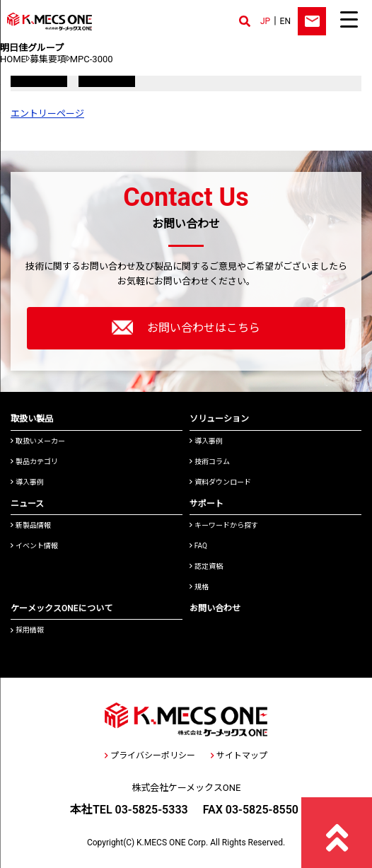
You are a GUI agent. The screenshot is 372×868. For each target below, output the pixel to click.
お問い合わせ (215, 608)
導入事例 (27, 482)
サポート (207, 504)
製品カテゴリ (34, 462)
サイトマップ (239, 756)
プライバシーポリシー (150, 756)
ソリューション (219, 419)
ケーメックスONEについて (62, 608)
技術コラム (210, 462)
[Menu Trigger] (349, 19)
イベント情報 (34, 546)
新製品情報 (31, 525)
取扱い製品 (32, 419)
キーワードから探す (224, 525)
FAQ (198, 546)
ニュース (27, 504)
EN (285, 21)
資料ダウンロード (220, 482)
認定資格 (206, 566)
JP (265, 21)
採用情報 (27, 630)
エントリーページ (47, 114)
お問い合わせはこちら (186, 328)
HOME (13, 59)
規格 (199, 587)
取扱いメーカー (38, 441)
